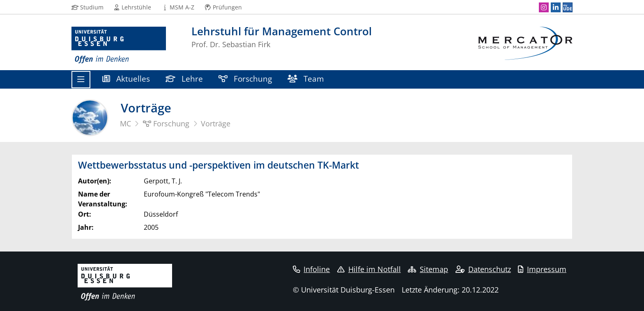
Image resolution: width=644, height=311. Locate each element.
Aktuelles (126, 79)
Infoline (312, 269)
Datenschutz (483, 269)
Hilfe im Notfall (369, 269)
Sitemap (428, 269)
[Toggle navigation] (81, 80)
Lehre (184, 79)
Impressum (542, 269)
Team (306, 79)
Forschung (245, 79)
